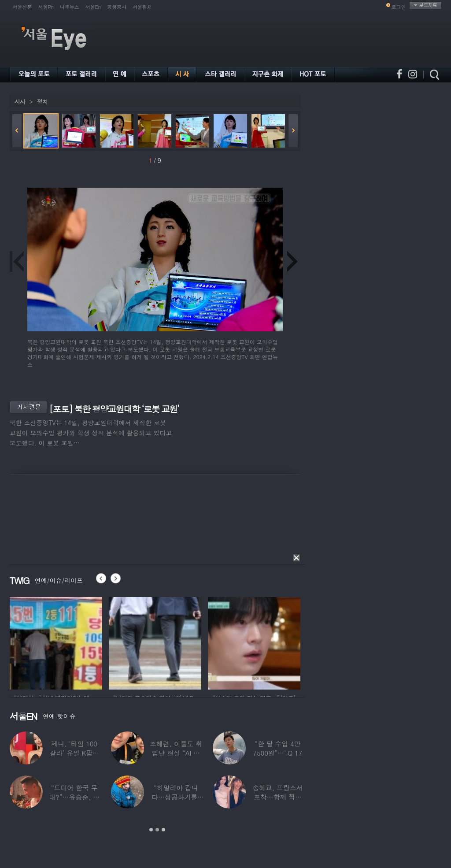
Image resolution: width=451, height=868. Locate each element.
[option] (56, 642)
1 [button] (151, 830)
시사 (20, 102)
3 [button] (163, 830)
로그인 (399, 7)
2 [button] (157, 830)
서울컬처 (142, 7)
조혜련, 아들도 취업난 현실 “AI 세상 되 (176, 753)
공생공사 (117, 7)
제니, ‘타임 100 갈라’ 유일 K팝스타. (74, 753)
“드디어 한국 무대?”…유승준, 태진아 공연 (74, 797)
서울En (93, 7)
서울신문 (22, 7)
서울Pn (46, 7)
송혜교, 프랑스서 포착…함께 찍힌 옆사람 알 (277, 797)
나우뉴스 (70, 7)
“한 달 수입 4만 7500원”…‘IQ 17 (277, 748)
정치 (42, 102)
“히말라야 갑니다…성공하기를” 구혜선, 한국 (176, 797)
